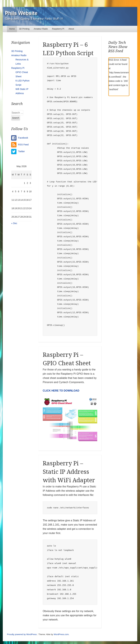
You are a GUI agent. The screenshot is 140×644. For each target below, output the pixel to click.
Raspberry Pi (58, 29)
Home (12, 29)
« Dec (14, 223)
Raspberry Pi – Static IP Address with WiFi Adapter (69, 472)
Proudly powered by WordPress (22, 634)
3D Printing (24, 29)
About (71, 29)
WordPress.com (61, 634)
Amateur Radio (41, 29)
